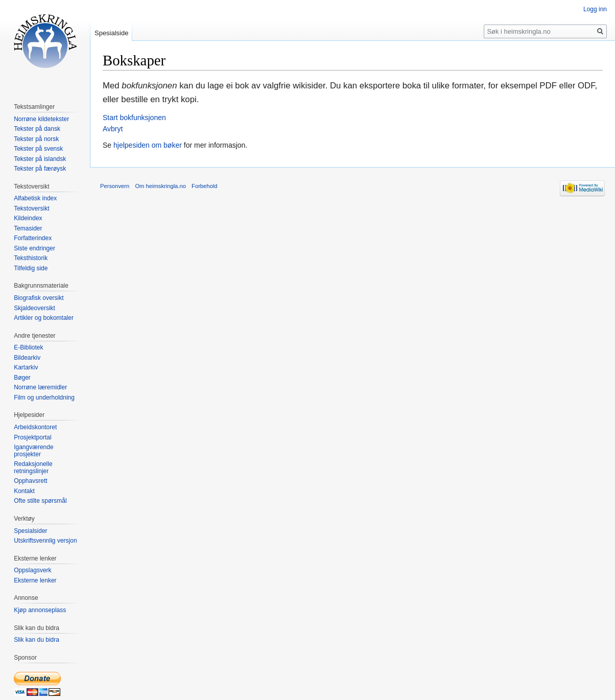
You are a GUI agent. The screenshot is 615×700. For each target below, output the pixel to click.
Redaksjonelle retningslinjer (33, 468)
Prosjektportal (32, 437)
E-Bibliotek (28, 347)
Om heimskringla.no (160, 186)
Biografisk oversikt (39, 298)
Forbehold (204, 186)
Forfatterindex (33, 238)
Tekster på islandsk (40, 159)
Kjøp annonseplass (40, 610)
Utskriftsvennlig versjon (45, 541)
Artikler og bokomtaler (44, 318)
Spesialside (112, 33)
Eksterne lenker (35, 580)
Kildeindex (28, 218)
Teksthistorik (31, 258)
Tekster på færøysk (40, 169)
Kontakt (24, 491)
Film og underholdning (44, 398)
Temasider (28, 228)
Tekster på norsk (36, 139)
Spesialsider (30, 531)
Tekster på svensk (38, 149)
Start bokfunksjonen (134, 118)
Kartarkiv (26, 367)
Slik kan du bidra (37, 640)
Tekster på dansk (37, 129)
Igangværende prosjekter (33, 451)
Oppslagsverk (32, 570)
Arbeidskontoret (35, 427)
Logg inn (595, 9)
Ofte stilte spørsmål (40, 501)
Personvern (115, 186)
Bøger (22, 378)
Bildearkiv (27, 358)
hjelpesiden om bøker (148, 145)
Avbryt (113, 129)
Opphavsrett (30, 481)
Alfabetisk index (35, 198)
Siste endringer (34, 248)
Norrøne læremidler (40, 387)
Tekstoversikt (31, 208)
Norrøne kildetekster (41, 119)
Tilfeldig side (31, 268)
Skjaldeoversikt (34, 308)
